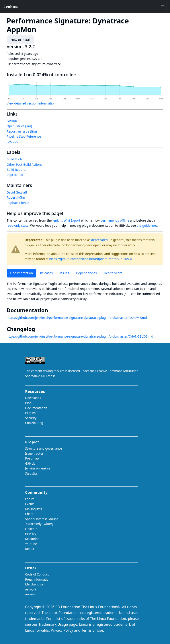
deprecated (99, 240)
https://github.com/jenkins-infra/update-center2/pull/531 (91, 259)
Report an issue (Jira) (22, 131)
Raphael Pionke (18, 203)
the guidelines (147, 225)
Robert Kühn (16, 197)
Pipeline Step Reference (24, 136)
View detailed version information (31, 103)
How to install (21, 40)
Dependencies (86, 273)
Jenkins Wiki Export (66, 220)
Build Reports (16, 170)
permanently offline (115, 220)
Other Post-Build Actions (24, 164)
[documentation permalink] (51, 310)
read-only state (18, 225)
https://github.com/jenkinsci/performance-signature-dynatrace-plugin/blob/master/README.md (77, 318)
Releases (46, 273)
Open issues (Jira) (19, 126)
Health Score (113, 273)
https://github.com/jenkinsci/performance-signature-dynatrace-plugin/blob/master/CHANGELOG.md (80, 336)
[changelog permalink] (38, 329)
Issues (64, 273)
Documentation (21, 273)
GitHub (12, 121)
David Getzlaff (17, 192)
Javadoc (12, 142)
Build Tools (15, 159)
